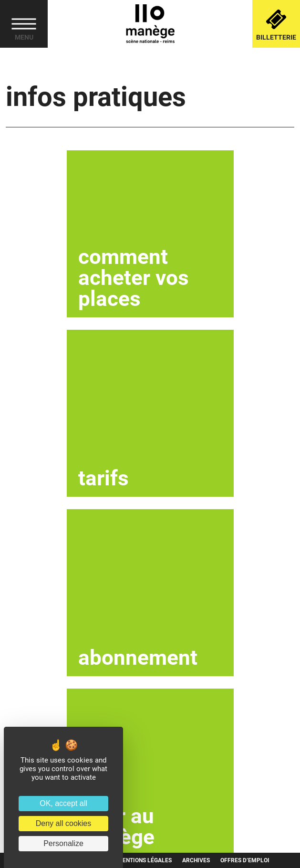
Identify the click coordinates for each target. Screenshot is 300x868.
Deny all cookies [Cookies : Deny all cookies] (64, 823)
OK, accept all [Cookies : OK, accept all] (63, 803)
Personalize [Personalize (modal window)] (63, 843)
